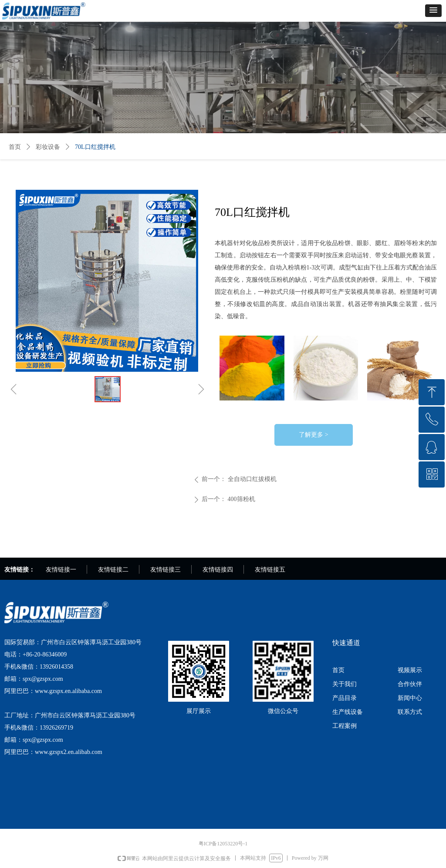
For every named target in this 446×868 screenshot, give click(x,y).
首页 (15, 147)
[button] (433, 11)
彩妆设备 (48, 147)
